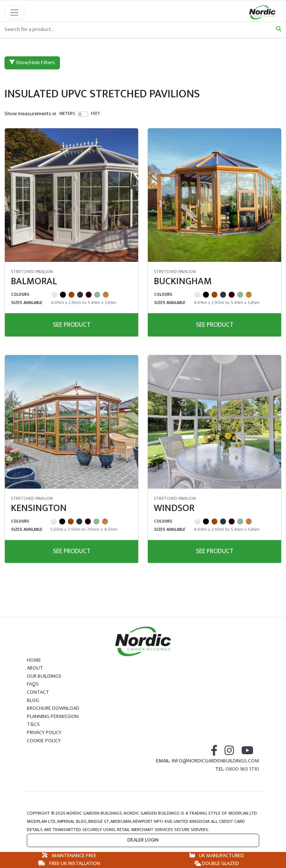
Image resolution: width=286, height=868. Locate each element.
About (35, 668)
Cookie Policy (44, 741)
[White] (54, 295)
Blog (33, 701)
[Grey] (80, 295)
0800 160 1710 (242, 769)
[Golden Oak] (71, 295)
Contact (38, 692)
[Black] (63, 295)
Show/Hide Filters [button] (32, 63)
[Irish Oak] (106, 295)
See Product (72, 325)
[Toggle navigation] (14, 12)
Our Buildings (44, 676)
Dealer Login (143, 840)
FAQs (33, 684)
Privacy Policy (44, 733)
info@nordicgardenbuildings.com (215, 761)
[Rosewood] (89, 295)
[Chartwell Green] (97, 295)
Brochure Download (53, 708)
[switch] (83, 114)
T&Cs (33, 724)
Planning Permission (53, 717)
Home (34, 660)
